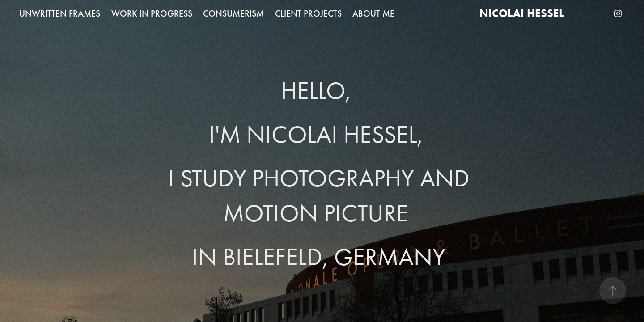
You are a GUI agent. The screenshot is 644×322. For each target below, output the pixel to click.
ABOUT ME (373, 13)
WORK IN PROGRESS (152, 13)
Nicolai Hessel (522, 13)
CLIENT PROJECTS (308, 13)
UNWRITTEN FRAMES (60, 13)
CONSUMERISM (233, 13)
